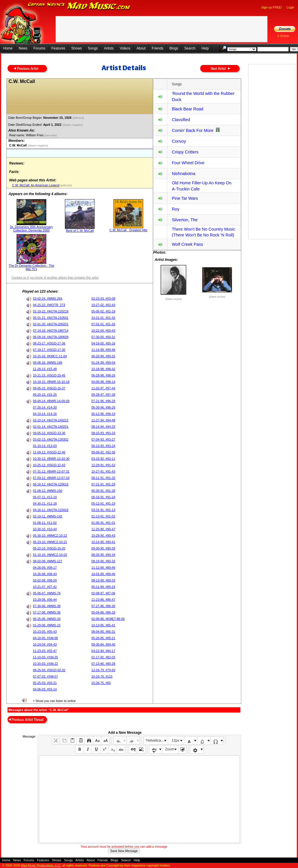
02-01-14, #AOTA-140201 (51, 427)
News (23, 48)
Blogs (174, 48)
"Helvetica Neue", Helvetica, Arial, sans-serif (157, 740)
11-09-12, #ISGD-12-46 (49, 452)
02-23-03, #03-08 (103, 298)
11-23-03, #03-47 (45, 651)
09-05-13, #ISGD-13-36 (49, 433)
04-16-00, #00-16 (103, 343)
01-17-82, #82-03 (103, 657)
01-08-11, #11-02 (45, 523)
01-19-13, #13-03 (45, 446)
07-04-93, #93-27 (103, 439)
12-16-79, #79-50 (103, 670)
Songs (93, 48)
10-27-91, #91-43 (103, 471)
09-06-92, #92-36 (103, 452)
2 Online (283, 36)
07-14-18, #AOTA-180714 (51, 330)
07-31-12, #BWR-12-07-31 (51, 471)
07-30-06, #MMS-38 (47, 606)
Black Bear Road (187, 109)
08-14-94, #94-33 (103, 427)
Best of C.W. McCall (80, 231)
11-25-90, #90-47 (103, 529)
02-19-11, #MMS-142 (48, 516)
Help (205, 48)
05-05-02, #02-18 (103, 311)
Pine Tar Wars (185, 198)
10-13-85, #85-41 (103, 625)
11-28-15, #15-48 (45, 369)
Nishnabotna (183, 174)
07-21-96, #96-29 (103, 401)
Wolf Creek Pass (187, 244)
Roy (175, 209)
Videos (125, 48)
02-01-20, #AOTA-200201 (51, 324)
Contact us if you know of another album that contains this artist (55, 277)
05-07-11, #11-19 (45, 497)
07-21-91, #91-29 (103, 484)
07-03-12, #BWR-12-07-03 (51, 478)
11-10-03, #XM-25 (45, 657)
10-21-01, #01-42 (103, 318)
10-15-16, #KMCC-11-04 (50, 356)
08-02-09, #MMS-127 (48, 561)
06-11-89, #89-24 (103, 587)
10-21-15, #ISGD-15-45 (49, 375)
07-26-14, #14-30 (45, 407)
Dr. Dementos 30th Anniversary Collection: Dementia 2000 (31, 229)
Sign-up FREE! (272, 7)
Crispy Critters (185, 152)
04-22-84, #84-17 (103, 651)
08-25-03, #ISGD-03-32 (49, 670)
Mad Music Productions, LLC (41, 865)
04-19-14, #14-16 (45, 414)
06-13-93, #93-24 (103, 446)
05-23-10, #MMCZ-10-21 (50, 542)
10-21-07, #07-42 (45, 587)
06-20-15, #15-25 (45, 395)
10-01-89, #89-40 (103, 574)
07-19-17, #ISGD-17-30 (49, 350)
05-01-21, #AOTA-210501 (51, 318)
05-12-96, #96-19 (103, 414)
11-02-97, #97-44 (103, 388)
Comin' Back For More (193, 130)
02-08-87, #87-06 (103, 593)
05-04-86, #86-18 (103, 612)
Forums (39, 48)
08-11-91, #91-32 (103, 478)
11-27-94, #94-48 (103, 420)
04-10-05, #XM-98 (45, 638)
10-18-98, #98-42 (103, 369)
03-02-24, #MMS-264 (48, 298)
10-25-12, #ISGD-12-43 (49, 465)
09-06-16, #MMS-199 (48, 363)
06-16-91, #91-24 (103, 497)
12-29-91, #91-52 (103, 465)
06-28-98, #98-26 (103, 375)
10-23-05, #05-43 (45, 632)
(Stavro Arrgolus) (73, 125)
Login (290, 7)
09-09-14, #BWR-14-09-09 (51, 401)
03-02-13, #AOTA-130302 (51, 439)
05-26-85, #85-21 (103, 638)
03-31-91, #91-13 (103, 510)
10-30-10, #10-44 (45, 529)
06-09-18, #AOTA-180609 (51, 337)
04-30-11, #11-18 (45, 503)
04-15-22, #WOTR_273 (49, 305)
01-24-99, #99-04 (103, 363)
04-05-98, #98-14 (103, 382)
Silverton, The (185, 220)
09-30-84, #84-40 (103, 644)
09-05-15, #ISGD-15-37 (49, 388)
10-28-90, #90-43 (103, 535)
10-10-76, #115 (102, 676)
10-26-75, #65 (101, 683)
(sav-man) (50, 135)
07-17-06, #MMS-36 (47, 612)
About (141, 48)
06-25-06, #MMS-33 (47, 619)
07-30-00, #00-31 (103, 337)
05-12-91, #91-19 (103, 503)
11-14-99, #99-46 (103, 350)
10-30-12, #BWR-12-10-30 (51, 459)
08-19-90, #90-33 (103, 561)
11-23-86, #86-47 (103, 600)
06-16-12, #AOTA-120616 (51, 484)
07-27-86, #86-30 (103, 606)
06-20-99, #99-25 (103, 356)
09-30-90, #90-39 (103, 548)
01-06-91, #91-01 (103, 523)
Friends (157, 48)
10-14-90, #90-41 (103, 542)
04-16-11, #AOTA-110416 (51, 510)
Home (8, 48)
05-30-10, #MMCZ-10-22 (50, 535)
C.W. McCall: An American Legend (36, 185)
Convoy (179, 141)
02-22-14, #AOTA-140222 (51, 420)
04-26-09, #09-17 (45, 568)
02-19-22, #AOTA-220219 (51, 311)
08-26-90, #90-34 (103, 555)
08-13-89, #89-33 (103, 580)
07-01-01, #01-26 (103, 324)
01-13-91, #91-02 (103, 516)
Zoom (170, 749)
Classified (181, 120)
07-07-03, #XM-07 (45, 676)
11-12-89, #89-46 (103, 568)
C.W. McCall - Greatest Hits (128, 230)
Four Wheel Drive (188, 163)
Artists (109, 48)
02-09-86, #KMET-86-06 (108, 619)
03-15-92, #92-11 (103, 459)
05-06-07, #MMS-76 (47, 593)
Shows (77, 48)
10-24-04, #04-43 (45, 644)
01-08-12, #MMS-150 (48, 491)
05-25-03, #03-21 (45, 683)
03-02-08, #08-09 (45, 580)
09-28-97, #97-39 (103, 395)
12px (175, 740)
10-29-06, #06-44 (45, 600)
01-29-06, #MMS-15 (47, 625)
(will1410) (79, 118)
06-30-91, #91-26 (103, 491)
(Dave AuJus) (173, 299)
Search (190, 48)
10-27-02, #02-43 (103, 305)
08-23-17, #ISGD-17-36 (49, 343)
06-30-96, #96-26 (103, 407)
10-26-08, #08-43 (45, 574)
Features (58, 48)
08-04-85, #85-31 (103, 632)
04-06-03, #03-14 (45, 689)
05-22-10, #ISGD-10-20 (49, 548)
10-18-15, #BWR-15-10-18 (51, 382)
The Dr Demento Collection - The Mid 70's (31, 267)
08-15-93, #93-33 (103, 433)
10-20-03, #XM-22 (45, 664)
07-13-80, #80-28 (103, 664)
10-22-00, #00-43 (103, 330)
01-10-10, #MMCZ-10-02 (50, 555)
